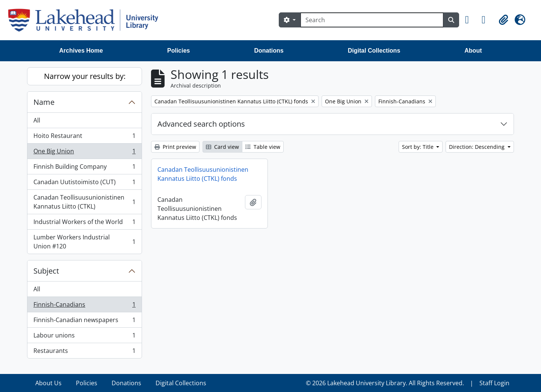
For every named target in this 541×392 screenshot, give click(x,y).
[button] (470, 20)
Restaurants (84, 352)
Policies (178, 51)
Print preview (175, 147)
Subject (46, 271)
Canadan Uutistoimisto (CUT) (84, 184)
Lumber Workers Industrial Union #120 (84, 242)
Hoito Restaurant (84, 137)
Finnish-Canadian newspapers (84, 322)
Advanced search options (201, 124)
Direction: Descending (478, 147)
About (473, 51)
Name (44, 102)
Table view (263, 147)
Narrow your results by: (85, 76)
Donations (269, 51)
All (37, 120)
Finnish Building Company (84, 168)
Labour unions (84, 337)
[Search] (372, 20)
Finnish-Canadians (84, 306)
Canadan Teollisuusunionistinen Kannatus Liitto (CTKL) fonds (203, 174)
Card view (222, 147)
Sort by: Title (419, 147)
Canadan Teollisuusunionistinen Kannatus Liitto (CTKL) (84, 202)
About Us (48, 383)
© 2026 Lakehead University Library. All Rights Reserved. (385, 383)
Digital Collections (374, 51)
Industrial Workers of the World (84, 223)
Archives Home (81, 51)
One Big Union (84, 153)
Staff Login (494, 383)
